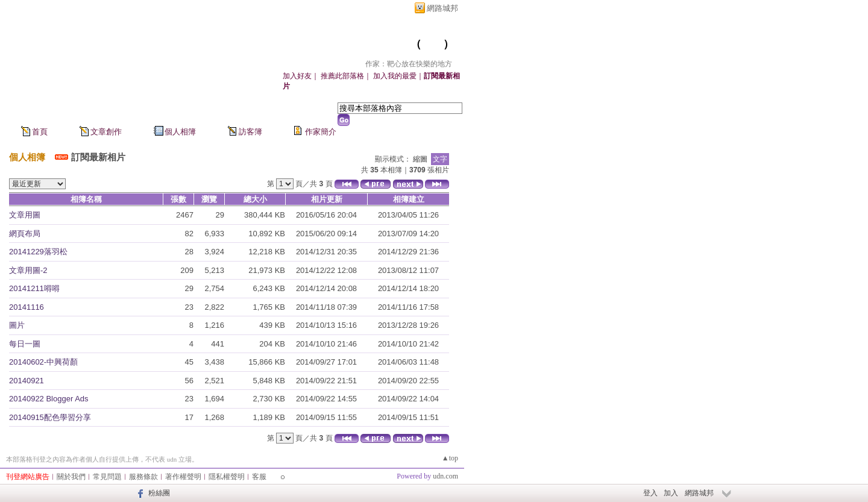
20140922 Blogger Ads (49, 399)
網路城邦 (442, 8)
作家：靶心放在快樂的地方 (409, 64)
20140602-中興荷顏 (43, 362)
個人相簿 (180, 132)
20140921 (27, 381)
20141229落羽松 (38, 252)
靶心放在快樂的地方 (351, 44)
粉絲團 (159, 493)
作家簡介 (321, 132)
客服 (259, 477)
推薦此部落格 (342, 76)
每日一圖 (25, 344)
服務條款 (143, 477)
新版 (432, 44)
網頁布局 (25, 234)
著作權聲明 (183, 477)
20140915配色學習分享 (50, 417)
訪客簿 (250, 132)
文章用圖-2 (28, 270)
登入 (650, 493)
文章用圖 (25, 215)
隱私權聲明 (227, 477)
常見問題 (107, 477)
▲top (450, 458)
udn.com (445, 476)
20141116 (27, 307)
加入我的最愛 (395, 76)
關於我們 (71, 477)
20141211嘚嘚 (34, 288)
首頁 (40, 132)
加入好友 (297, 76)
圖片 (17, 325)
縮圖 (420, 159)
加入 (671, 493)
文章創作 (106, 132)
